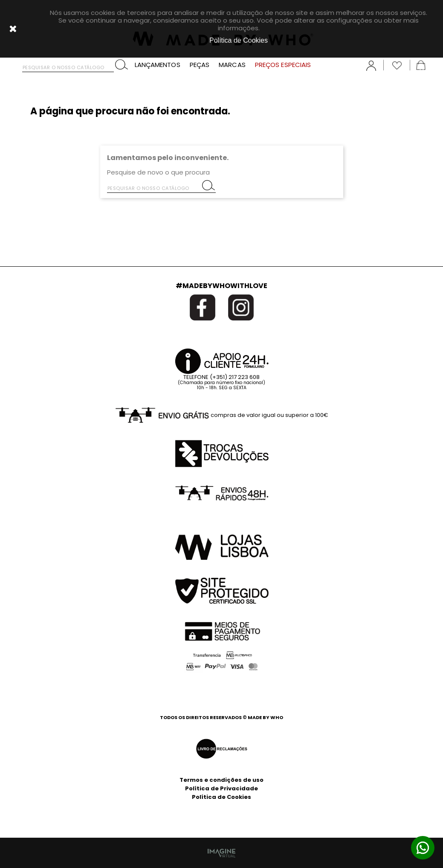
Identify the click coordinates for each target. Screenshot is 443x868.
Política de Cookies (221, 797)
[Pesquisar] (68, 66)
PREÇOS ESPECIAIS (283, 65)
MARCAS (232, 65)
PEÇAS (200, 65)
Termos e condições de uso (221, 780)
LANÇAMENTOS (158, 65)
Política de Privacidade (221, 788)
